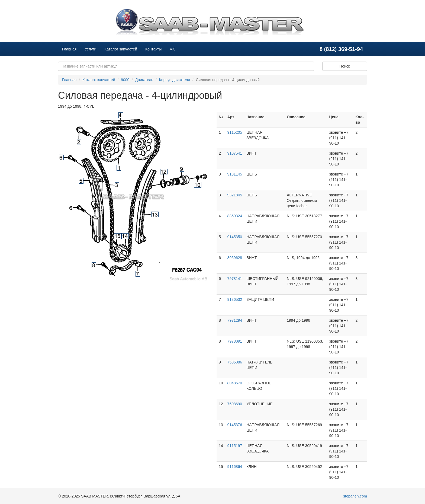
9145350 (235, 237)
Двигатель (144, 80)
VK (172, 49)
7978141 (235, 279)
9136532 (235, 299)
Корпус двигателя (175, 80)
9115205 (235, 132)
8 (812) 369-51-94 (341, 49)
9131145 (235, 174)
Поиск (345, 66)
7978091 (235, 341)
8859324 (235, 216)
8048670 (235, 383)
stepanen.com (355, 496)
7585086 (235, 362)
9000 (125, 80)
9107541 (235, 153)
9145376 (235, 425)
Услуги (90, 49)
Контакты (153, 49)
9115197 (235, 446)
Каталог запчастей (121, 49)
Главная (69, 49)
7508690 (235, 404)
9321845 (235, 195)
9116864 (235, 467)
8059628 (235, 258)
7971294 (235, 320)
